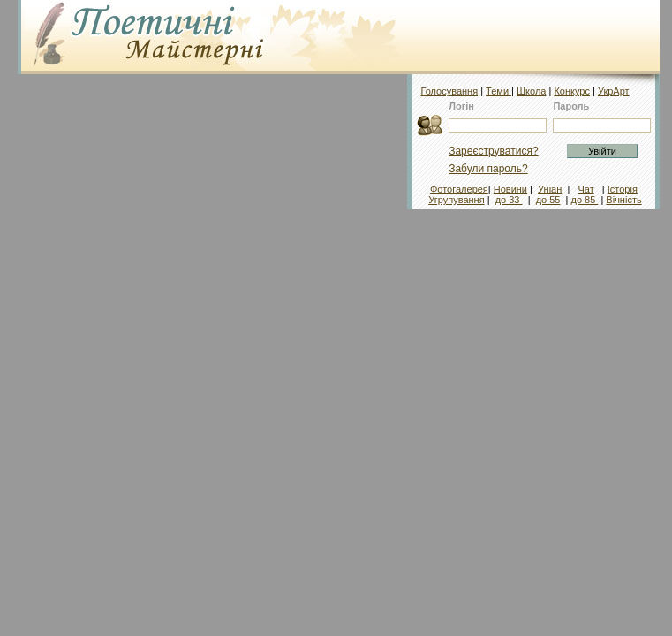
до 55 (548, 200)
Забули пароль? (488, 169)
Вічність (623, 200)
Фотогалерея (459, 189)
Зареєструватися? (493, 151)
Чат (585, 189)
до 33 (509, 200)
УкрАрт (614, 91)
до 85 (584, 200)
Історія (623, 189)
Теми (498, 91)
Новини (510, 189)
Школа (531, 91)
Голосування (449, 91)
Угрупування (456, 200)
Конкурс (572, 91)
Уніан (550, 189)
